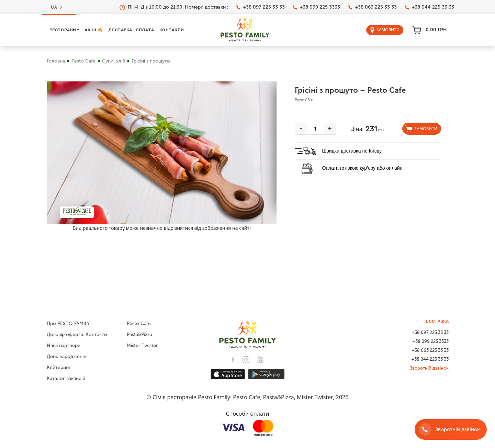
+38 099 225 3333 (317, 7)
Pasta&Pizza (139, 334)
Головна (56, 61)
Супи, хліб (114, 61)
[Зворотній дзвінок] (451, 429)
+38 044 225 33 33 (430, 7)
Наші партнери (64, 345)
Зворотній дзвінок (429, 368)
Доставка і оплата (131, 30)
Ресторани (63, 30)
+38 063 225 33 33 (373, 7)
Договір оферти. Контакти (77, 334)
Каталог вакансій (66, 378)
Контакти (172, 30)
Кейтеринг (59, 367)
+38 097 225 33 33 (261, 7)
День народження (67, 356)
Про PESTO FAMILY (68, 323)
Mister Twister (142, 345)
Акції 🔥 (93, 30)
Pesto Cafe (83, 61)
